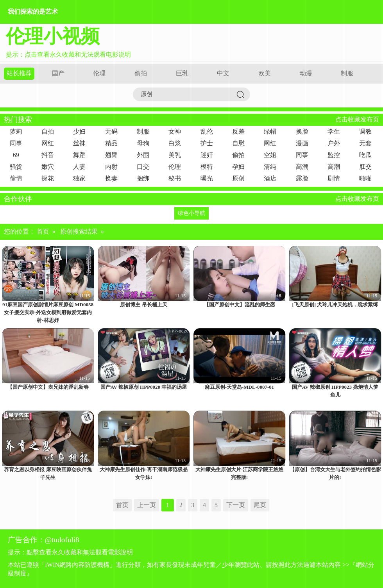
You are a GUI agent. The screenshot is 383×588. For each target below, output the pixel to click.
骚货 (16, 167)
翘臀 (111, 155)
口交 (143, 167)
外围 (143, 155)
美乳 (175, 155)
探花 (48, 178)
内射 (111, 167)
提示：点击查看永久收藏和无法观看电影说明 (68, 55)
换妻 (111, 178)
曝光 (207, 178)
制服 (347, 73)
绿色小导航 (191, 213)
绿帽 (270, 131)
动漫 (306, 73)
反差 (238, 131)
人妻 (79, 167)
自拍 (48, 131)
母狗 (143, 143)
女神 (175, 131)
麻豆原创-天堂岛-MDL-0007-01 (240, 387)
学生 (334, 131)
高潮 (302, 167)
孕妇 (238, 167)
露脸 (302, 178)
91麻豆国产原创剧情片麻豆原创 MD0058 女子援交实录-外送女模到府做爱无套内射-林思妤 (48, 312)
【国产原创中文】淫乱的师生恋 (240, 305)
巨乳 (182, 73)
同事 (16, 143)
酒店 (270, 178)
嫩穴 (48, 167)
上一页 (147, 505)
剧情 (334, 178)
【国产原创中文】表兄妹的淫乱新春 (48, 387)
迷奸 (207, 155)
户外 (334, 143)
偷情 (16, 178)
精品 (111, 143)
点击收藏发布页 (357, 119)
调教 (365, 131)
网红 (48, 143)
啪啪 (365, 178)
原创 (238, 178)
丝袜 (79, 143)
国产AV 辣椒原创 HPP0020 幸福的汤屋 (144, 387)
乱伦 (207, 131)
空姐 (270, 155)
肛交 (365, 167)
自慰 (238, 143)
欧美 (265, 73)
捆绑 (143, 178)
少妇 (79, 131)
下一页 (236, 505)
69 (16, 155)
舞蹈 (79, 155)
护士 (207, 143)
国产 (58, 73)
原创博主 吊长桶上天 (143, 305)
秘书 (175, 178)
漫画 (302, 143)
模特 (207, 167)
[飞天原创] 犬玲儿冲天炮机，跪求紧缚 (335, 305)
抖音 (48, 155)
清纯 (270, 167)
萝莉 (16, 131)
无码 (111, 131)
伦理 (99, 73)
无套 (365, 143)
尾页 (260, 505)
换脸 (302, 131)
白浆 (175, 143)
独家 (79, 178)
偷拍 (141, 73)
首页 (43, 231)
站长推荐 (19, 73)
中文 (223, 73)
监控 (334, 155)
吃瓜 (365, 155)
